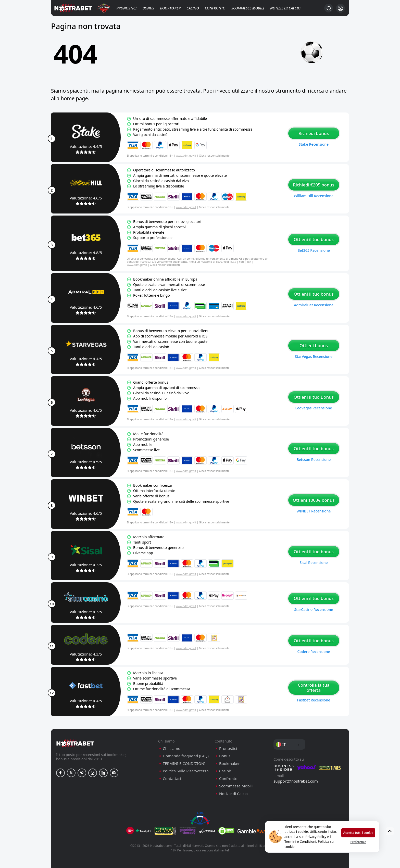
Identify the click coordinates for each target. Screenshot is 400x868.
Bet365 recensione (314, 250)
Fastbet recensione (314, 700)
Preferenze (358, 842)
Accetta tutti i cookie (358, 833)
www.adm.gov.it (186, 156)
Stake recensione (314, 144)
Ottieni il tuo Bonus (314, 397)
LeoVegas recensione (314, 408)
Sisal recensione (314, 563)
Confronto (215, 8)
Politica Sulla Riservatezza (186, 771)
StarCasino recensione (314, 609)
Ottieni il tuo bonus (314, 239)
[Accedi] (340, 8)
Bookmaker (170, 8)
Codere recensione (314, 652)
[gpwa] (165, 831)
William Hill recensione (314, 196)
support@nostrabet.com (296, 781)
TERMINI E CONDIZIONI (184, 764)
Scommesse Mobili (248, 8)
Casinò (193, 8)
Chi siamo (172, 749)
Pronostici (127, 8)
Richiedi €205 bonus (314, 185)
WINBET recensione (314, 511)
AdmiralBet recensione (314, 305)
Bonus (148, 8)
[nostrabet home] (75, 743)
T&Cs (233, 262)
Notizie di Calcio (285, 8)
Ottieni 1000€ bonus (314, 500)
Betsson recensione (314, 460)
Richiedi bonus (314, 133)
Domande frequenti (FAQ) (186, 756)
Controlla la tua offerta (314, 688)
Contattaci (172, 779)
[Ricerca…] (329, 8)
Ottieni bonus (314, 345)
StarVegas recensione (314, 356)
